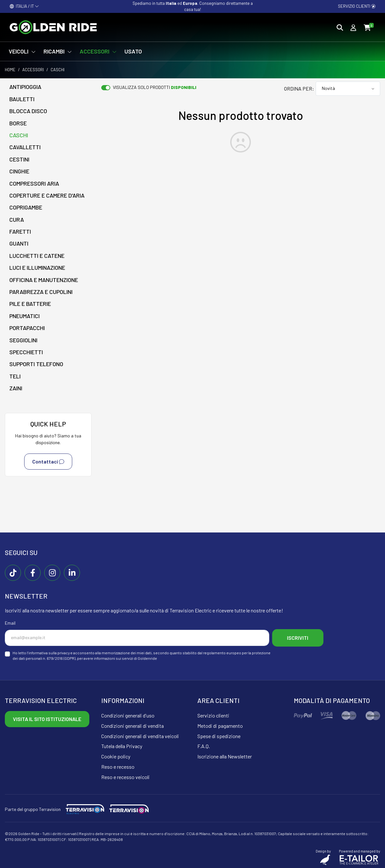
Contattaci (48, 462)
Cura (17, 219)
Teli (15, 376)
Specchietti (26, 352)
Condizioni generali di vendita (133, 725)
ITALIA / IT (24, 6)
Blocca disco (28, 111)
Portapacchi (27, 328)
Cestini (19, 159)
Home (10, 70)
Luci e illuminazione (37, 268)
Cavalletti (25, 147)
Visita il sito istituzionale (47, 718)
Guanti (19, 243)
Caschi (19, 135)
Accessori (33, 70)
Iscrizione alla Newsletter (225, 756)
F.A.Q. (204, 746)
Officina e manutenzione (44, 280)
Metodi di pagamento (220, 725)
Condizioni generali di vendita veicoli (140, 735)
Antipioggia (25, 87)
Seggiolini (23, 340)
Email (10, 623)
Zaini (16, 388)
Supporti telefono (36, 364)
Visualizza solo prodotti (155, 87)
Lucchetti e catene (37, 256)
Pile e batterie (30, 304)
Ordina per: (299, 88)
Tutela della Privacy (122, 746)
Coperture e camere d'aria (47, 195)
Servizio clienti (357, 6)
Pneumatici (25, 316)
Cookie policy (116, 756)
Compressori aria (34, 183)
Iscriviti (299, 637)
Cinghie (19, 171)
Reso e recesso (118, 766)
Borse (18, 123)
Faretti (20, 231)
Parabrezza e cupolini (41, 292)
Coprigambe (26, 207)
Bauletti (22, 99)
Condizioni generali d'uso (128, 715)
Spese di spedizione (219, 735)
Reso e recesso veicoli (125, 776)
